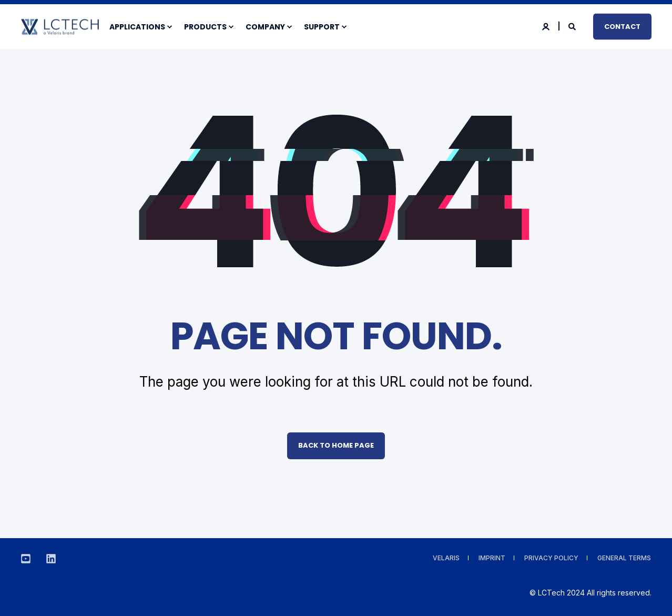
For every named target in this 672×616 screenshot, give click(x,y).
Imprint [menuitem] (492, 558)
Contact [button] (622, 26)
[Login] (547, 26)
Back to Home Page (336, 445)
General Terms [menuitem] (624, 558)
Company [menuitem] (265, 27)
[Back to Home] (60, 28)
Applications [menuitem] (137, 27)
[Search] (573, 26)
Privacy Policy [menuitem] (551, 558)
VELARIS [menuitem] (446, 558)
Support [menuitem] (322, 27)
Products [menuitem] (205, 27)
